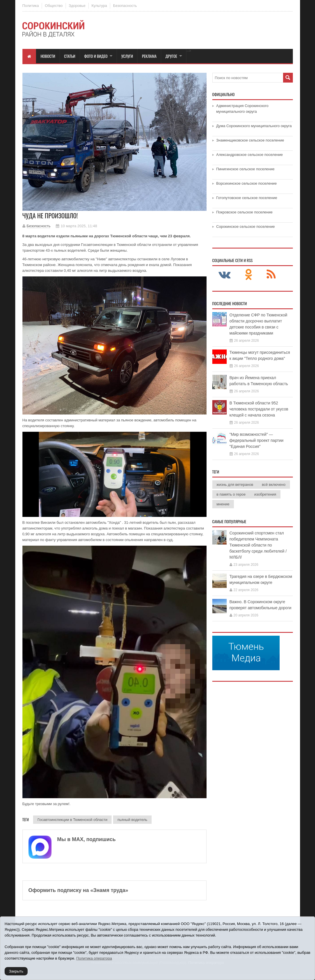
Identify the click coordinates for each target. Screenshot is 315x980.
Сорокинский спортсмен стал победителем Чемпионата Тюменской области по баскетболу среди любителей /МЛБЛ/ (258, 545)
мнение (223, 504)
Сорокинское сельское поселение (246, 227)
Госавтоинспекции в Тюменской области (72, 820)
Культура (99, 6)
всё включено (274, 485)
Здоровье (77, 6)
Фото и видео (96, 56)
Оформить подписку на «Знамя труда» (78, 890)
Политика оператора (94, 958)
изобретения (265, 494)
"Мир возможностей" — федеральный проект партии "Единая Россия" (257, 440)
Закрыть (16, 971)
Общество (54, 6)
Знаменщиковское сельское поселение (250, 140)
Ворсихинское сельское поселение (247, 183)
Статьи (70, 56)
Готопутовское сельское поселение (247, 198)
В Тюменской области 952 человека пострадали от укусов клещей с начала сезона (259, 409)
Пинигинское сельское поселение (246, 169)
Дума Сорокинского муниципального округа (254, 126)
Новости (48, 56)
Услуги (127, 56)
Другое (171, 56)
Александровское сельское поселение (250, 155)
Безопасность (125, 6)
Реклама (149, 56)
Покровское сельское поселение (245, 212)
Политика (31, 6)
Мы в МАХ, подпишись (87, 839)
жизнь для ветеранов (235, 485)
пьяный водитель (132, 820)
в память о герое (231, 494)
